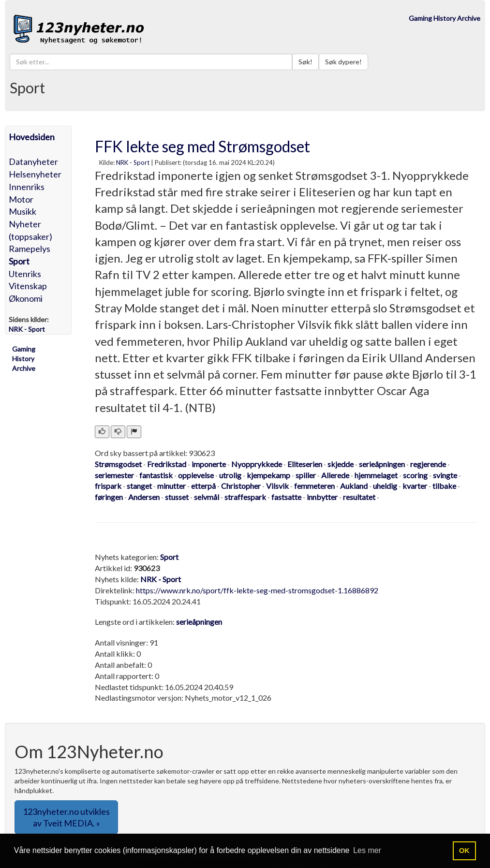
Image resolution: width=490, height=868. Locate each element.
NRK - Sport (133, 162)
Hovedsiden (32, 137)
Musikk (22, 211)
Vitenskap (28, 286)
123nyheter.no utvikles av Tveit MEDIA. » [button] (66, 817)
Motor (21, 199)
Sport (19, 261)
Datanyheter (33, 162)
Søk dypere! (343, 62)
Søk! (305, 62)
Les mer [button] (367, 850)
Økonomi (26, 298)
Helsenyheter (35, 174)
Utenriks (25, 274)
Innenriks (27, 187)
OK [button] (464, 851)
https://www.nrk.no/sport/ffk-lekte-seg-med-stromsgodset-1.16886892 (257, 590)
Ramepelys (30, 249)
